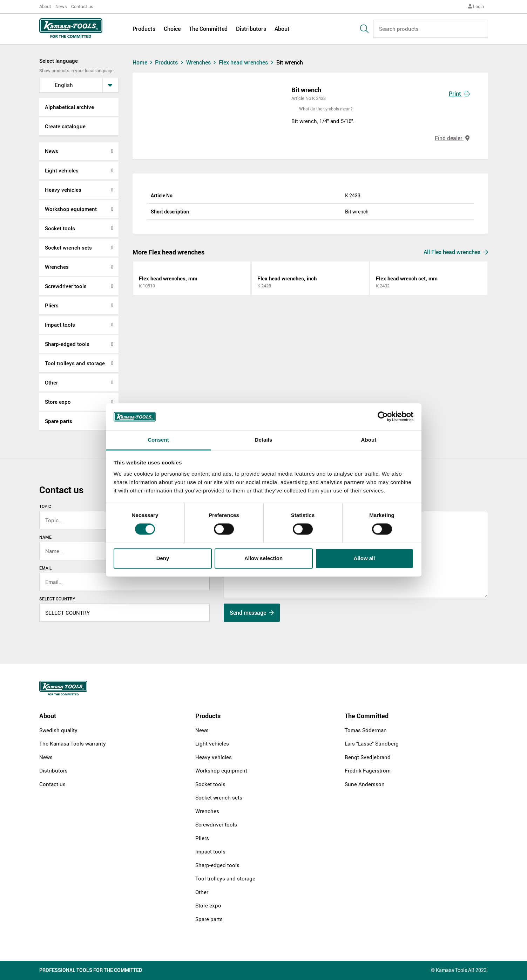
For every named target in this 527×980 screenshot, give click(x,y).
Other (51, 382)
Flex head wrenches (248, 62)
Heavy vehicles (63, 190)
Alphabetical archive (69, 107)
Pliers (52, 305)
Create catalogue (65, 126)
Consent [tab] (158, 440)
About (45, 6)
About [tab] (369, 440)
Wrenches (57, 267)
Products (144, 29)
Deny (163, 558)
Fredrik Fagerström (368, 770)
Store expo (58, 402)
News (61, 6)
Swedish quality (58, 730)
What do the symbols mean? (326, 109)
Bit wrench (290, 62)
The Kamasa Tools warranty (73, 743)
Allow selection (263, 558)
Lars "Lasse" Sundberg (372, 743)
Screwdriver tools (66, 286)
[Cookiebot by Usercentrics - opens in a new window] (383, 417)
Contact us (82, 6)
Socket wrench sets (68, 247)
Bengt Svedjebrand (368, 757)
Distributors (251, 29)
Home (143, 62)
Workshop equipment (71, 209)
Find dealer (452, 138)
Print (459, 94)
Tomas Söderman (366, 730)
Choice (172, 29)
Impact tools (60, 325)
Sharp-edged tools (67, 344)
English (59, 85)
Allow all (364, 558)
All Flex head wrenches (456, 252)
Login (476, 6)
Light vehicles (62, 170)
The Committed (208, 29)
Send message (252, 613)
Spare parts (59, 421)
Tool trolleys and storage (75, 363)
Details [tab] (264, 440)
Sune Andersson (365, 784)
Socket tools (60, 228)
